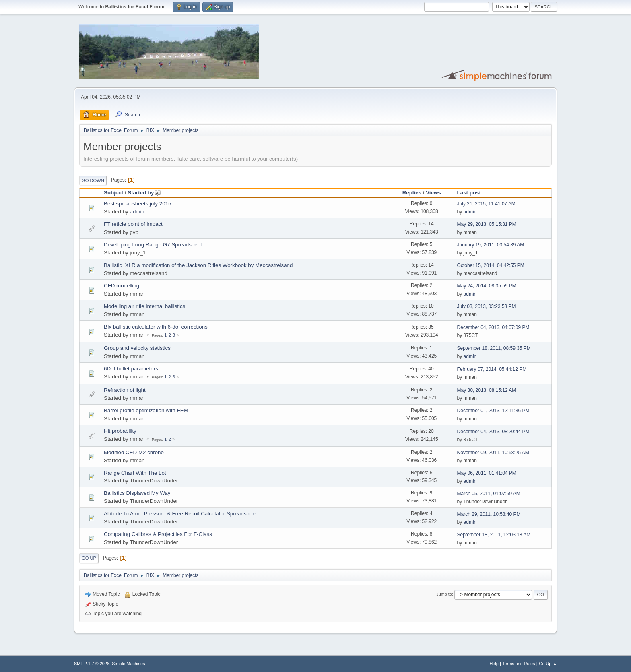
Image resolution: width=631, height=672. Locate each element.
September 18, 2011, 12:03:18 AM (494, 535)
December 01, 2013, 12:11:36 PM (493, 411)
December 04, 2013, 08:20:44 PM (493, 432)
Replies (412, 193)
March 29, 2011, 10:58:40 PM (489, 514)
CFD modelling (122, 286)
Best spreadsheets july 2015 (137, 204)
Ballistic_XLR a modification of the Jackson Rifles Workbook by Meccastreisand (198, 265)
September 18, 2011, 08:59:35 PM (494, 348)
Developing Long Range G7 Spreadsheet (153, 245)
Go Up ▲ (548, 664)
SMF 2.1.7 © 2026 (92, 664)
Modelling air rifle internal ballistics (144, 306)
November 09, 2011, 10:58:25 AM (493, 453)
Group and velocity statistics (137, 348)
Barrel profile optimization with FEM (146, 410)
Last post (469, 193)
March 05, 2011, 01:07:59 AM (489, 494)
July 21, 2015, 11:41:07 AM (486, 204)
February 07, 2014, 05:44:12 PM (492, 369)
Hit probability (120, 431)
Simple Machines (128, 664)
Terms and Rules (519, 664)
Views (433, 193)
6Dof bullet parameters (131, 369)
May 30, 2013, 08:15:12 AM (487, 390)
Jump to (444, 594)
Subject (113, 193)
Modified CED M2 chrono (134, 452)
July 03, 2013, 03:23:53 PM (487, 306)
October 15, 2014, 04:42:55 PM (491, 265)
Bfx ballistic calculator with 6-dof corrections (156, 327)
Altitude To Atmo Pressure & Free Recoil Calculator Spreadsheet (180, 514)
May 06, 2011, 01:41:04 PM (487, 473)
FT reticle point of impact (133, 224)
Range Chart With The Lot (135, 473)
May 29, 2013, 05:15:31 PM (487, 224)
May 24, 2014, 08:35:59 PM (487, 286)
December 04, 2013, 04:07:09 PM (493, 327)
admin (137, 212)
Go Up (89, 558)
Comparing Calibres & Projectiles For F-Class (158, 534)
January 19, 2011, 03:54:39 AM (491, 245)
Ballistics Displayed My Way (137, 493)
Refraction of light (125, 390)
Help (494, 664)
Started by (144, 193)
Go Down (93, 180)
